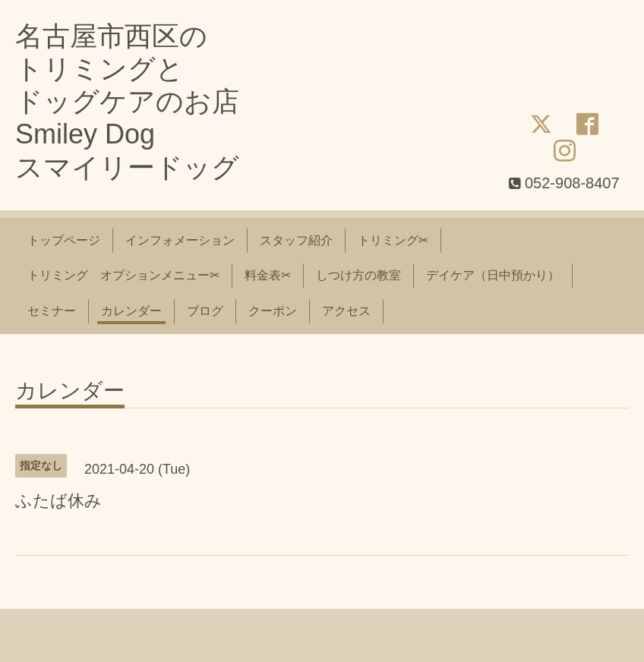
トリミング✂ (393, 240)
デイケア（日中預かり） (493, 275)
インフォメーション (180, 240)
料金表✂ (268, 275)
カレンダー (131, 311)
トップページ (64, 240)
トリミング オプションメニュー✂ (123, 275)
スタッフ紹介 (296, 240)
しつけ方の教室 (358, 275)
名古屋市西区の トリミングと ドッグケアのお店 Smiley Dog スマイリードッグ (127, 102)
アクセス (346, 311)
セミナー (52, 311)
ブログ (205, 311)
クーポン (273, 311)
